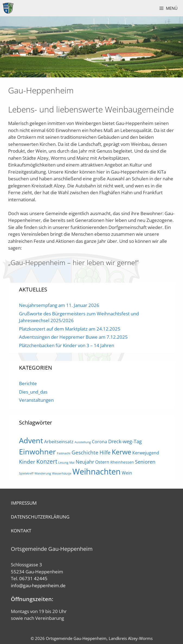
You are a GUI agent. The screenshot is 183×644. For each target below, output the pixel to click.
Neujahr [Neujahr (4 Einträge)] (85, 462)
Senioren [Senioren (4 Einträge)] (145, 462)
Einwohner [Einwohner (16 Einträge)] (37, 452)
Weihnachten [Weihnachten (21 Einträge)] (97, 472)
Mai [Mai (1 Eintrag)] (72, 463)
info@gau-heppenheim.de (38, 585)
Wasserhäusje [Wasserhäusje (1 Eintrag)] (62, 473)
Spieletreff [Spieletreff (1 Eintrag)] (26, 473)
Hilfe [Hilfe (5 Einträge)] (105, 452)
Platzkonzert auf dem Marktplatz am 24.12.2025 (70, 329)
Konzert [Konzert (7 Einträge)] (47, 461)
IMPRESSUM (24, 503)
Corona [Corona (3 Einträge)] (99, 442)
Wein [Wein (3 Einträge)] (127, 473)
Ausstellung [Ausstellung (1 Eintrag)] (83, 442)
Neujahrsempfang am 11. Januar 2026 (59, 305)
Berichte (28, 383)
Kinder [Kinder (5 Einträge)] (27, 462)
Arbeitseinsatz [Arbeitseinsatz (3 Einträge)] (59, 442)
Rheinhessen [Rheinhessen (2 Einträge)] (122, 462)
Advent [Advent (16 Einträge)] (31, 440)
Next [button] (176, 46)
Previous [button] (7, 46)
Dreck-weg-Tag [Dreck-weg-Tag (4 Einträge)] (125, 441)
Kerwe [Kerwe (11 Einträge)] (121, 452)
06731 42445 (33, 578)
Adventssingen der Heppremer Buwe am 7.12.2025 (73, 337)
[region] (92, 47)
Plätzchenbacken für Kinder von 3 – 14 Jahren (67, 345)
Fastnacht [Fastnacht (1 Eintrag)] (64, 453)
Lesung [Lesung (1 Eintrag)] (63, 463)
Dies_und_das (33, 392)
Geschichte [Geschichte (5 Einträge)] (85, 452)
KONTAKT (21, 531)
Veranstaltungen (36, 400)
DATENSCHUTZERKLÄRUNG (40, 517)
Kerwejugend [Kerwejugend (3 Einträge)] (146, 453)
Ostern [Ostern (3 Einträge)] (102, 462)
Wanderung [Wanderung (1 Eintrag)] (43, 473)
